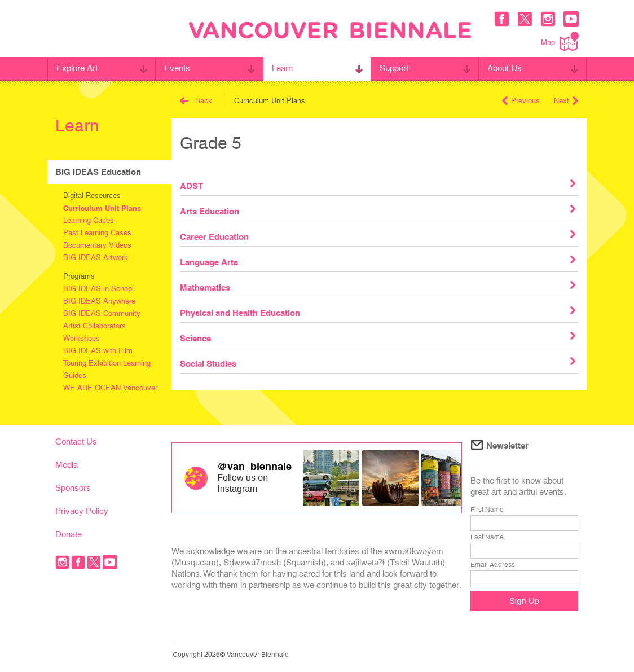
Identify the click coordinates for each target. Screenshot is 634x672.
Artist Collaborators (94, 326)
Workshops (82, 338)
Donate (69, 534)
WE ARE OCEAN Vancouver (110, 388)
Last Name (487, 537)
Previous (521, 101)
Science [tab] (377, 337)
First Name (487, 510)
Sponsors (73, 488)
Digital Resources (92, 196)
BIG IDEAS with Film (98, 351)
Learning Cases (89, 220)
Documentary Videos (97, 245)
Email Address (493, 565)
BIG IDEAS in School (98, 289)
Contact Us (76, 442)
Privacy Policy (82, 511)
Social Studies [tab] (377, 363)
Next (566, 101)
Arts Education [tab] (377, 210)
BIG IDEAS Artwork (96, 258)
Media (67, 465)
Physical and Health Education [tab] (377, 312)
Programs (79, 276)
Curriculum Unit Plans (102, 208)
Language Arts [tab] (377, 261)
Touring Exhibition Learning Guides (107, 369)
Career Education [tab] (377, 236)
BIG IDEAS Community (102, 313)
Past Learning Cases (97, 233)
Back (196, 101)
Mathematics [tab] (377, 287)
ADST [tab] (377, 185)
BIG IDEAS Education (98, 172)
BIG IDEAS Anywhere (99, 301)
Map (560, 41)
